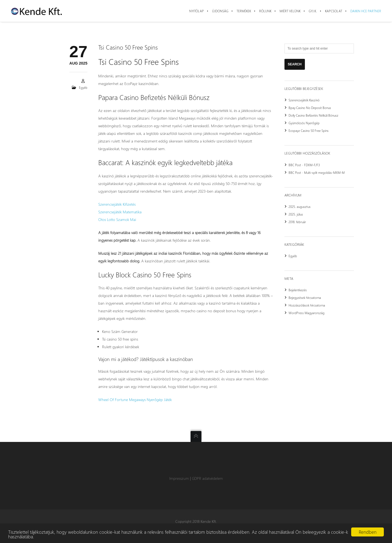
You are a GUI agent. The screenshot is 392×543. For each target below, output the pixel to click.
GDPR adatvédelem (207, 478)
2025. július (296, 214)
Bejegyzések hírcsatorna (305, 298)
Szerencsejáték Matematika (120, 212)
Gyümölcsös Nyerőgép (304, 123)
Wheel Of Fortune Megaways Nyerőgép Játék (135, 400)
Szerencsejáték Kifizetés (117, 204)
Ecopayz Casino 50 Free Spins (309, 131)
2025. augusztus (300, 207)
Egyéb (293, 256)
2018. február (297, 222)
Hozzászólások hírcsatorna (307, 305)
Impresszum (179, 478)
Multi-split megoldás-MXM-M (324, 172)
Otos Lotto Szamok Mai (117, 219)
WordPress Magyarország (307, 313)
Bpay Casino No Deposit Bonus (310, 108)
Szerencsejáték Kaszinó (304, 100)
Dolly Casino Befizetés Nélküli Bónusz (313, 115)
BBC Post (295, 165)
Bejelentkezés (298, 290)
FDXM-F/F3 (312, 165)
